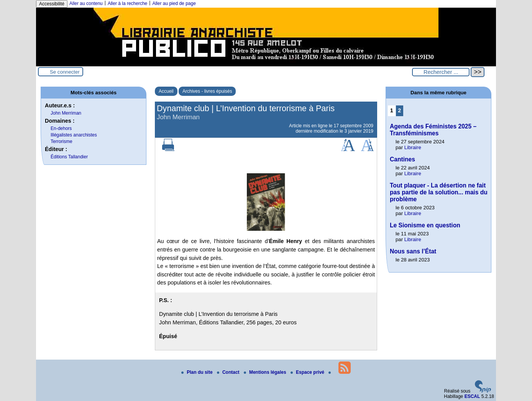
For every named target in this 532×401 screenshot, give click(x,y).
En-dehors (61, 128)
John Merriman (66, 113)
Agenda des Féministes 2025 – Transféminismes (433, 130)
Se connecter (65, 72)
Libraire (413, 147)
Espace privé (308, 372)
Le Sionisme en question (425, 225)
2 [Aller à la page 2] (399, 110)
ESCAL (472, 396)
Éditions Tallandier (69, 157)
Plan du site (198, 372)
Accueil (166, 91)
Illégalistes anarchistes (74, 135)
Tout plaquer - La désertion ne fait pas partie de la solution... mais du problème (439, 192)
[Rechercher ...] (441, 72)
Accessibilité (52, 4)
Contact (229, 372)
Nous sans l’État (413, 251)
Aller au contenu (86, 3)
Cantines (402, 159)
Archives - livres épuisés (207, 91)
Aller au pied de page (174, 3)
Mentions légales (266, 372)
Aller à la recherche (127, 3)
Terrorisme (62, 141)
